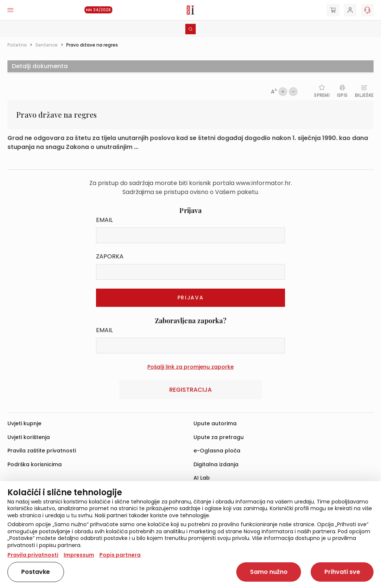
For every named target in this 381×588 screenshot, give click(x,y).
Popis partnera (120, 555)
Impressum (79, 555)
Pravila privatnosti (33, 555)
